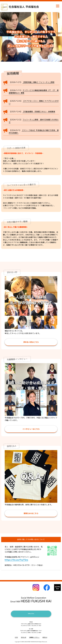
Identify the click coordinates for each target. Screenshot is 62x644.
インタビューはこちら (31, 429)
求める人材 (24, 637)
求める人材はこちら (31, 342)
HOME (16, 637)
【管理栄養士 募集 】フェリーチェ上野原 (38, 82)
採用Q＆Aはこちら (31, 513)
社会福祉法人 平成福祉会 (24, 5)
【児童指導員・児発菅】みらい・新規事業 (39, 112)
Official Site (31, 614)
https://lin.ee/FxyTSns (16, 560)
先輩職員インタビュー (34, 637)
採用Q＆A (45, 637)
